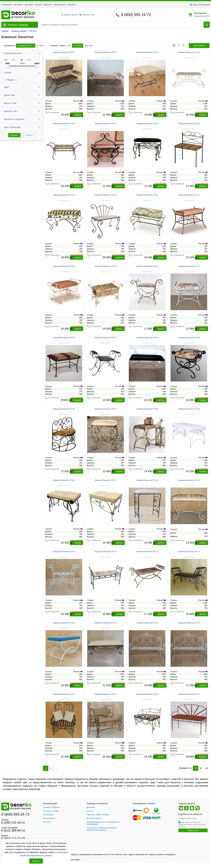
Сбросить (30, 135)
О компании (7, 5)
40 (196, 768)
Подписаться (193, 830)
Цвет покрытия (12, 127)
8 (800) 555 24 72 (136, 15)
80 (201, 768)
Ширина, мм (10, 111)
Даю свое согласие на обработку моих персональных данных (192, 824)
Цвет (7, 87)
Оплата (38, 5)
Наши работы (59, 5)
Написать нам (87, 15)
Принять (36, 861)
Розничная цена (13, 53)
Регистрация (204, 5)
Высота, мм (10, 103)
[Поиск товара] (121, 25)
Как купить (18, 5)
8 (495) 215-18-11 (13, 823)
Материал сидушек (14, 119)
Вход (195, 5)
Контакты (72, 5)
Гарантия (48, 5)
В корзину (76, 115)
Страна (8, 73)
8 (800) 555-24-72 (15, 814)
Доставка (29, 5)
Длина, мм (9, 95)
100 (206, 768)
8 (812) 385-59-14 (13, 830)
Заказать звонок (69, 15)
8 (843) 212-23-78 (13, 838)
